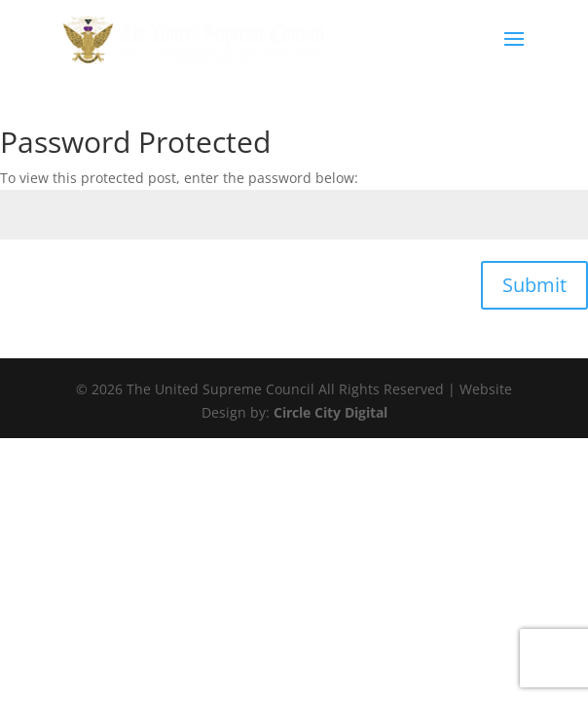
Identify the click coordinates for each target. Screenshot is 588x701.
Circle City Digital (331, 412)
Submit (534, 285)
